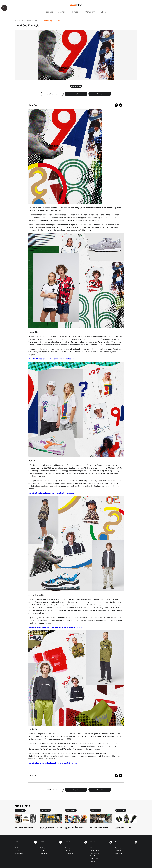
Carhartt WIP (94, 859)
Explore (50, 12)
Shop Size (76, 790)
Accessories (19, 853)
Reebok (93, 856)
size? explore (20, 810)
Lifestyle (76, 12)
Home (17, 21)
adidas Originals (95, 851)
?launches (63, 12)
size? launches (31, 21)
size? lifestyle (45, 810)
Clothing (18, 851)
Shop (103, 12)
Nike (92, 848)
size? (76, 94)
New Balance (94, 853)
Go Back (100, 94)
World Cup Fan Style (52, 21)
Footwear (18, 848)
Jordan (92, 861)
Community (91, 12)
